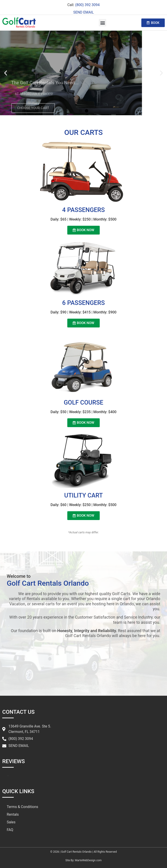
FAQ (10, 830)
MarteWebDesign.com (88, 860)
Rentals (13, 814)
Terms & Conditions (23, 807)
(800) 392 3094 (87, 5)
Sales (11, 822)
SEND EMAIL (83, 12)
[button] (103, 23)
